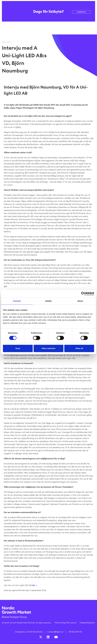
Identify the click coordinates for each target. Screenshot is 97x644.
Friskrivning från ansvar (66, 623)
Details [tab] (48, 301)
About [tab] (80, 301)
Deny (18, 348)
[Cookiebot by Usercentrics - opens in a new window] (83, 294)
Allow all (79, 348)
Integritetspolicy (87, 623)
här (33, 585)
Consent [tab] (17, 301)
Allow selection (48, 348)
